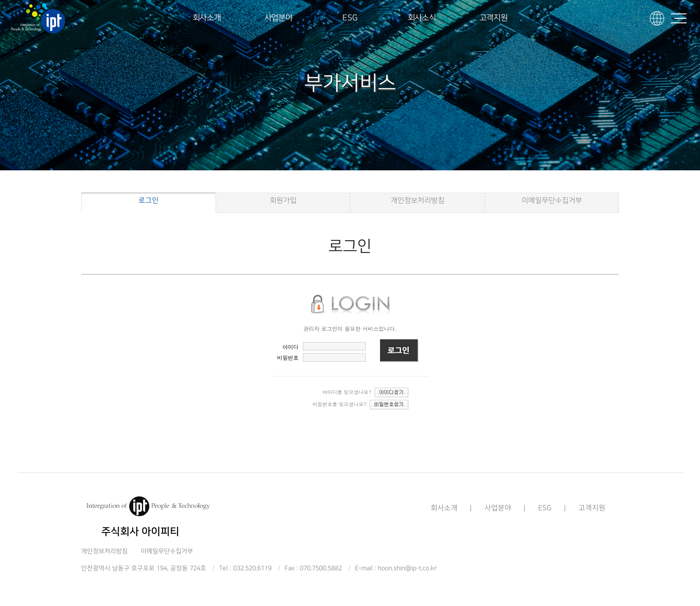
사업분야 (279, 18)
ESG (350, 18)
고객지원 (494, 18)
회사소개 (207, 18)
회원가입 (283, 201)
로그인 (149, 201)
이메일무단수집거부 (552, 201)
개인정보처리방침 (418, 201)
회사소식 (422, 18)
